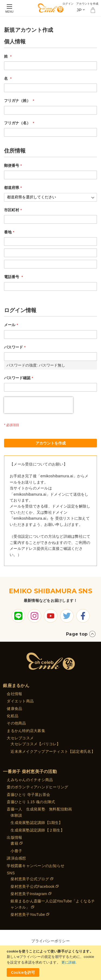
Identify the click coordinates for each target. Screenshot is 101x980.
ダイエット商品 (20, 701)
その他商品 (16, 723)
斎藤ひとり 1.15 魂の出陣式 (31, 802)
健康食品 (14, 709)
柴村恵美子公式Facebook (32, 886)
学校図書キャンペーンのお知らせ (36, 866)
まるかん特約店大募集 (26, 731)
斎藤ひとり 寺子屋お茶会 (28, 795)
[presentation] (39, 405)
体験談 (16, 815)
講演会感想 (16, 858)
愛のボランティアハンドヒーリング (37, 787)
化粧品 (13, 716)
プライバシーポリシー (50, 941)
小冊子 (16, 851)
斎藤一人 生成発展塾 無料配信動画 (39, 809)
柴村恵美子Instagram (29, 894)
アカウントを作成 (87, 4)
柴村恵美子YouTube (28, 915)
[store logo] (51, 8)
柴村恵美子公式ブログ (30, 879)
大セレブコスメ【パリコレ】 (35, 744)
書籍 (14, 843)
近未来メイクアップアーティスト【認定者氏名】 (53, 751)
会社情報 (14, 694)
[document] (51, 963)
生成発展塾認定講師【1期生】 (36, 823)
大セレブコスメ (20, 738)
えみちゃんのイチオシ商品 (30, 780)
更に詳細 (69, 962)
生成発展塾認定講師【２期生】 (37, 830)
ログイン (68, 4)
